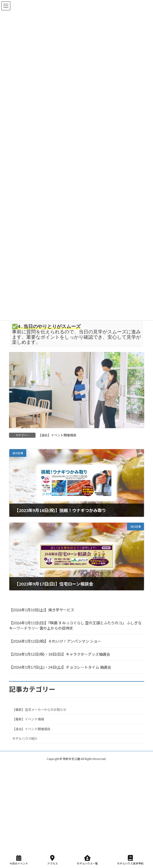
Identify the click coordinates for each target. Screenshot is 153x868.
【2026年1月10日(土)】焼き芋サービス (42, 610)
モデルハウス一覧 (87, 860)
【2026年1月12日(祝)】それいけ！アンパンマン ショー (55, 641)
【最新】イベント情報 (28, 719)
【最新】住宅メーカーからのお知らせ (39, 710)
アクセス (53, 860)
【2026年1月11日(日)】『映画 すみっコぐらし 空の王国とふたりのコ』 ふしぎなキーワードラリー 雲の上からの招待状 (75, 626)
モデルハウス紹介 (25, 739)
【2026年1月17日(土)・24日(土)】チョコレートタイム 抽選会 (60, 667)
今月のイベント (19, 860)
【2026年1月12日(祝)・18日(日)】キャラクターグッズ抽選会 (60, 654)
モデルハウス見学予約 (130, 860)
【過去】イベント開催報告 (57, 435)
